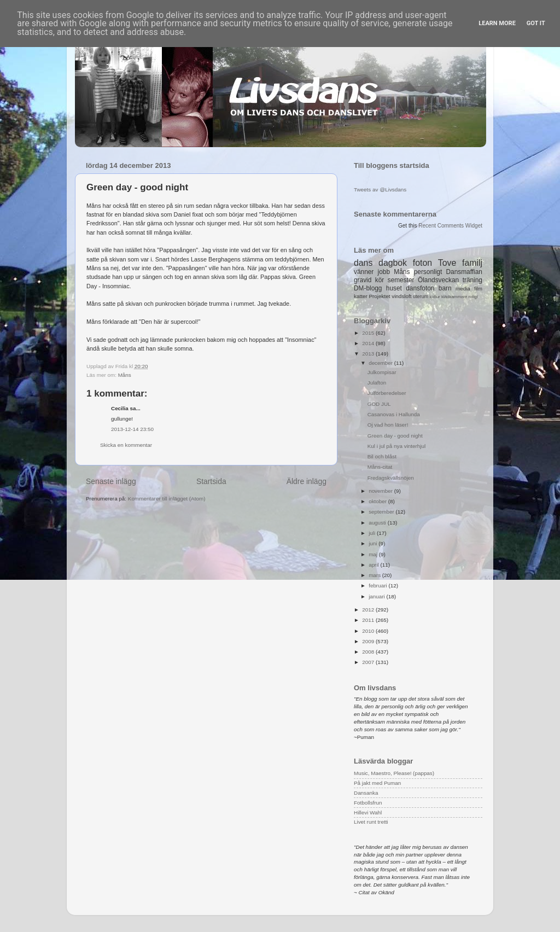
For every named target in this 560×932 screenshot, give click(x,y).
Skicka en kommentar (126, 445)
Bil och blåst (382, 456)
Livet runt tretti (371, 822)
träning (472, 280)
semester (401, 280)
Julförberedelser (387, 393)
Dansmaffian (464, 272)
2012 (369, 610)
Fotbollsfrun (368, 803)
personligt (428, 272)
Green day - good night (395, 436)
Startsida (211, 481)
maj (374, 554)
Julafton (377, 383)
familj (472, 263)
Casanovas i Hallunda (394, 414)
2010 (369, 631)
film (478, 289)
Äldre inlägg (307, 481)
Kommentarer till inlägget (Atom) (167, 499)
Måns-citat (380, 467)
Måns (125, 375)
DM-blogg (368, 288)
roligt (473, 297)
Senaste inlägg (111, 481)
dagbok (393, 263)
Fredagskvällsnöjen (391, 478)
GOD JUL (379, 404)
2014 (369, 343)
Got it (536, 23)
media (463, 289)
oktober (378, 501)
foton (422, 263)
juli (373, 533)
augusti (378, 523)
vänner (364, 272)
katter (361, 296)
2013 (369, 354)
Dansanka (366, 793)
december (381, 363)
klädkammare (454, 297)
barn (445, 288)
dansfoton (420, 288)
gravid (363, 280)
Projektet (379, 296)
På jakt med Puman (377, 783)
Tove (447, 263)
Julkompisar (382, 372)
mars (375, 575)
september (382, 512)
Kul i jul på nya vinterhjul (397, 446)
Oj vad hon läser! (388, 425)
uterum (421, 296)
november (381, 491)
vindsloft (401, 296)
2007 (369, 662)
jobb (384, 272)
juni (374, 543)
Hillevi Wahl (368, 812)
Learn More (497, 23)
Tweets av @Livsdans (380, 190)
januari (377, 596)
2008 (369, 652)
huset (394, 288)
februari (378, 586)
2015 (369, 333)
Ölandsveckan (438, 280)
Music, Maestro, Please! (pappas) (394, 773)
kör (380, 280)
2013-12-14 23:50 (132, 429)
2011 (369, 620)
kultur (434, 297)
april (374, 565)
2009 (369, 641)
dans (363, 263)
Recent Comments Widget (450, 226)
